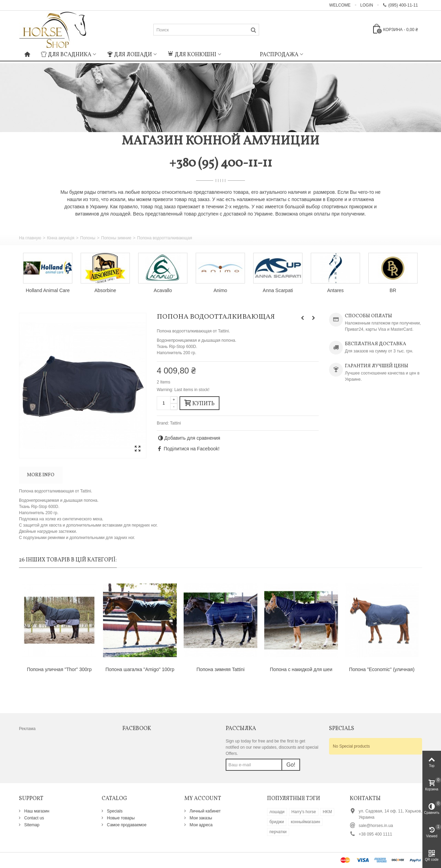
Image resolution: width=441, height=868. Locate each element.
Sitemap (31, 825)
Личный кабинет (205, 811)
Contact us (34, 818)
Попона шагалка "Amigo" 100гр (140, 669)
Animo (220, 290)
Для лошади (130, 55)
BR (393, 290)
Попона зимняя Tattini (220, 669)
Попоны (88, 238)
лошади (277, 812)
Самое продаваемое (126, 825)
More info (41, 475)
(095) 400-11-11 (400, 5)
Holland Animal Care (48, 290)
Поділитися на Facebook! (192, 449)
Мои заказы (200, 818)
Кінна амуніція (60, 238)
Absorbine (105, 290)
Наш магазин (36, 811)
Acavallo (163, 290)
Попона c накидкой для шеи (301, 669)
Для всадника (66, 55)
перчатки (278, 832)
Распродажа (279, 55)
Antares (335, 290)
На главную (30, 238)
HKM (327, 812)
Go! (291, 765)
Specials (114, 811)
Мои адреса (201, 825)
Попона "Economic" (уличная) (382, 669)
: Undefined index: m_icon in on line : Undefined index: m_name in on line (240, 54)
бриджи (277, 822)
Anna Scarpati (278, 290)
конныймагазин (305, 822)
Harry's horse (304, 812)
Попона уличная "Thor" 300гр (59, 669)
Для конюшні (192, 55)
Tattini (175, 423)
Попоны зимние (116, 238)
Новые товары (120, 818)
